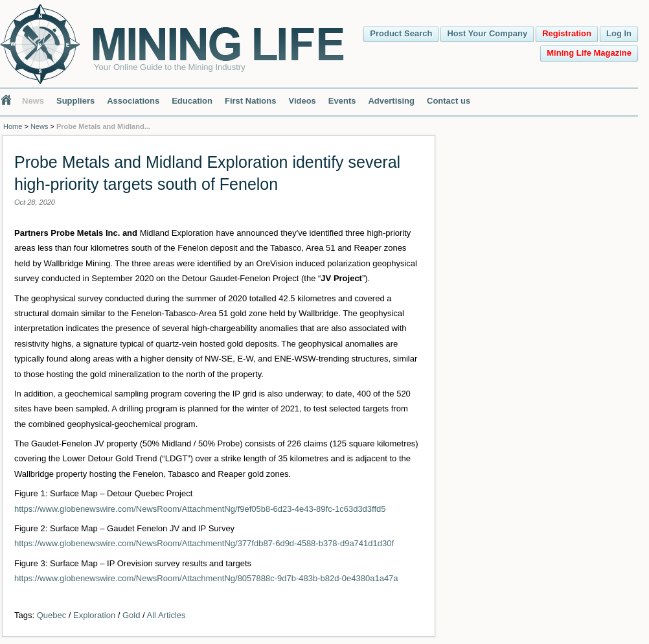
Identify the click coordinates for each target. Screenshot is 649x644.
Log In (619, 33)
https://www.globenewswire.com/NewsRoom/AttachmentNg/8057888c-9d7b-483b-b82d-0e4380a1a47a (206, 578)
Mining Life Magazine (589, 53)
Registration (567, 33)
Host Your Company (487, 33)
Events (342, 101)
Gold (131, 615)
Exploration (94, 615)
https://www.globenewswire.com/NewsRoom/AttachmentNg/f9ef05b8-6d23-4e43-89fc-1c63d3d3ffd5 (200, 509)
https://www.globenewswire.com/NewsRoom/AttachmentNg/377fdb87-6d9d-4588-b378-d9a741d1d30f (204, 543)
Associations (133, 101)
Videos (302, 101)
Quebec (52, 615)
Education (192, 101)
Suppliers (75, 101)
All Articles (166, 615)
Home (13, 126)
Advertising (391, 101)
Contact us (449, 101)
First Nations (250, 101)
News (33, 101)
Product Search (401, 33)
